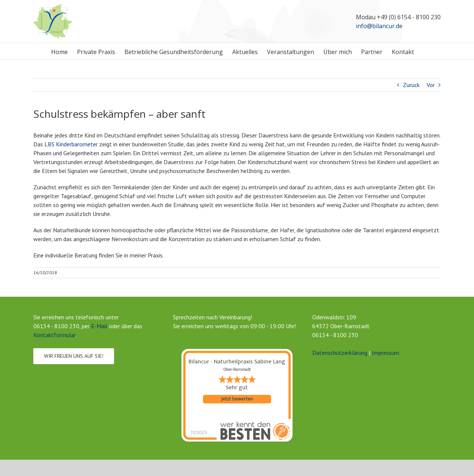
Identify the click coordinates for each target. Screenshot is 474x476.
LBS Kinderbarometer (71, 144)
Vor (431, 85)
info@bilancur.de (379, 26)
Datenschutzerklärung (340, 353)
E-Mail (99, 326)
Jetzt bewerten (237, 399)
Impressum (385, 353)
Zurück (411, 85)
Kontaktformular (54, 335)
